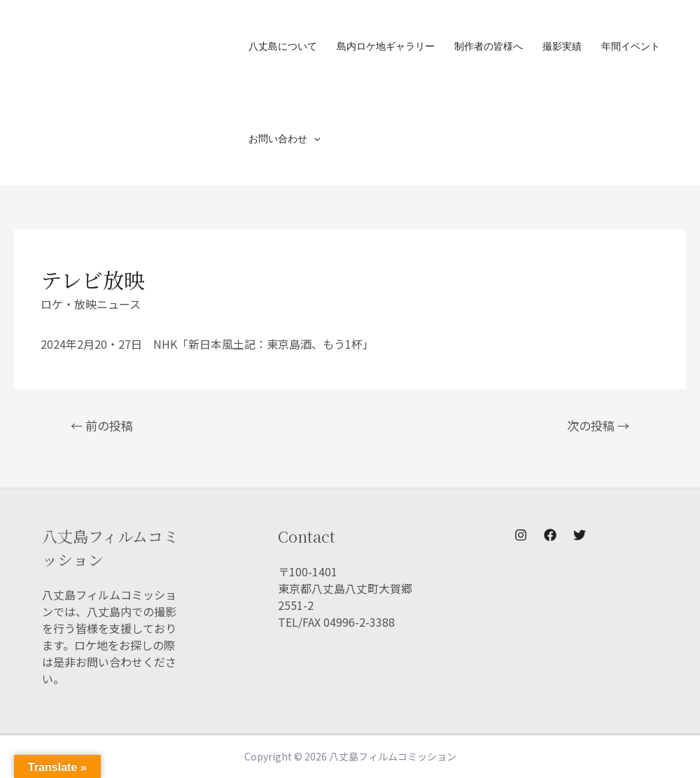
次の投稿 (598, 425)
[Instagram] (521, 535)
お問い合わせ (284, 138)
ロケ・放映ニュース (91, 304)
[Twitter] (580, 535)
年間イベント (631, 46)
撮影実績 (562, 46)
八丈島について (283, 46)
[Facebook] (550, 535)
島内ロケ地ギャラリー (386, 46)
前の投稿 (102, 425)
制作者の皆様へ (489, 46)
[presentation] (314, 138)
